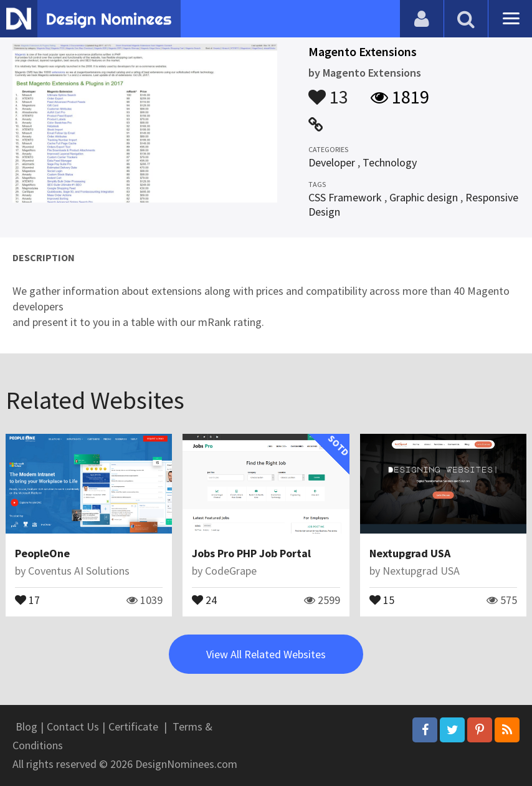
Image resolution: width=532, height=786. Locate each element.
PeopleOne (42, 553)
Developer (332, 162)
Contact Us (73, 726)
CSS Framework (345, 197)
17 (27, 599)
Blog (26, 726)
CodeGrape (231, 571)
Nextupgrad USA (410, 553)
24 (204, 599)
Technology (390, 162)
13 (328, 91)
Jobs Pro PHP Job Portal (251, 553)
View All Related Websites (266, 654)
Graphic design (424, 197)
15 (382, 599)
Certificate (133, 726)
